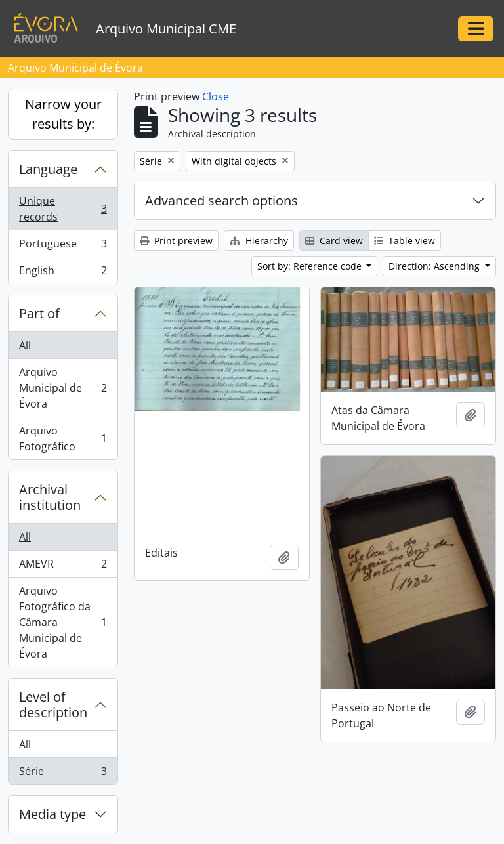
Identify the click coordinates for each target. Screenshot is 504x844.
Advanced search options (221, 200)
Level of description (53, 705)
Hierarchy (259, 241)
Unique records (63, 209)
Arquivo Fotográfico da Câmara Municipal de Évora (63, 622)
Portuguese (63, 246)
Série (63, 774)
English (63, 273)
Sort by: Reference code (311, 266)
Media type (52, 814)
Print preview (176, 241)
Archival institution (50, 497)
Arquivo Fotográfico (63, 438)
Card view (334, 241)
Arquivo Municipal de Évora (63, 388)
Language (48, 169)
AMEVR (63, 567)
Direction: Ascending (435, 266)
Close (216, 96)
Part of (39, 313)
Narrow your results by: (63, 114)
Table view (405, 241)
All (25, 345)
